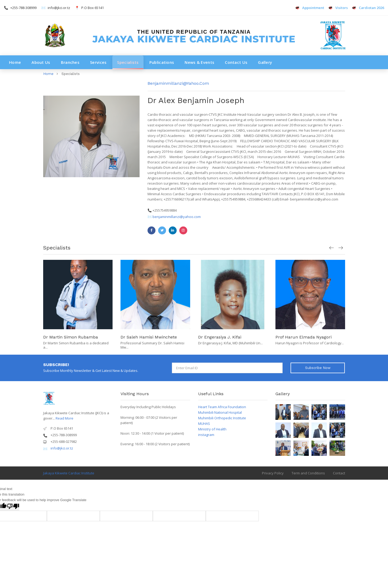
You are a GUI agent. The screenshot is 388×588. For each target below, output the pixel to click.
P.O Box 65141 (93, 8)
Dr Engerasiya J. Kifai (297, 337)
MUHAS (204, 424)
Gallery (265, 62)
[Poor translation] (13, 507)
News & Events (199, 62)
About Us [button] (41, 62)
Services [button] (98, 62)
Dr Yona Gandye (59, 337)
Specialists (128, 62)
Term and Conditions (308, 473)
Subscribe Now (318, 368)
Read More (64, 418)
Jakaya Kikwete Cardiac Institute (69, 473)
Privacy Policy (273, 473)
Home (15, 62)
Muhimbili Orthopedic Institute (222, 418)
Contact (339, 473)
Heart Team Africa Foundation (222, 407)
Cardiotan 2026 (368, 8)
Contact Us (236, 62)
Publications (162, 62)
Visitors (338, 8)
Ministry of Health (212, 429)
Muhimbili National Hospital (220, 412)
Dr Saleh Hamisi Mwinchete (226, 337)
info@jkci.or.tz (59, 8)
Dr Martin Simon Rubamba (148, 337)
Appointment (310, 8)
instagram (206, 435)
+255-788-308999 (23, 8)
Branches (70, 62)
